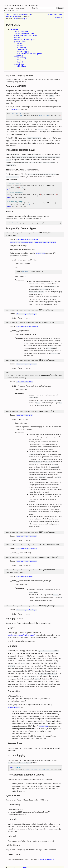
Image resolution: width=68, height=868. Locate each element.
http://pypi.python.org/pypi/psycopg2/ (21, 626)
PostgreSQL (15, 29)
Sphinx (17, 862)
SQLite (25, 19)
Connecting (22, 48)
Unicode (20, 46)
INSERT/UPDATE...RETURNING (26, 35)
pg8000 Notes (19, 56)
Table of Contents (12, 15)
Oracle (15, 19)
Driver (20, 44)
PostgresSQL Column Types (25, 40)
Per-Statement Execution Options (30, 54)
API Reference (52, 15)
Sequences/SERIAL (21, 31)
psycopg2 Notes (20, 42)
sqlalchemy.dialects (13, 16)
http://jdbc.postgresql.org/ (46, 848)
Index (60, 15)
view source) (59, 17)
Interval (20, 62)
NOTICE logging (23, 52)
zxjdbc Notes (19, 64)
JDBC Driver (22, 66)
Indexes (17, 38)
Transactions (22, 50)
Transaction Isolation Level (24, 33)
